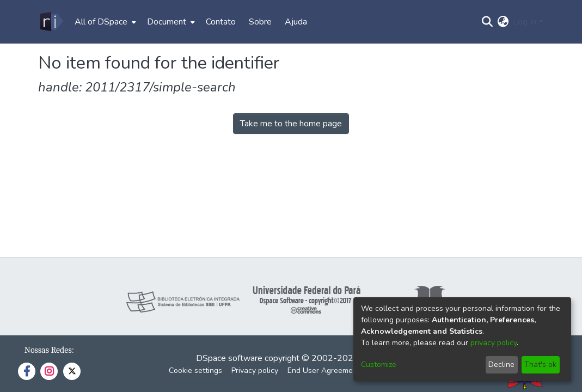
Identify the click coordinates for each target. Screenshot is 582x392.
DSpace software (229, 358)
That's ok (540, 365)
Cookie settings (195, 370)
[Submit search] (487, 22)
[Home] (51, 22)
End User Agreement (324, 370)
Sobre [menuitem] (260, 22)
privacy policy (494, 343)
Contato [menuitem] (221, 22)
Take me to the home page (291, 124)
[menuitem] (104, 22)
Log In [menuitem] (525, 22)
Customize (379, 365)
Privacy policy (255, 370)
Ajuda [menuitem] (296, 22)
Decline (501, 365)
